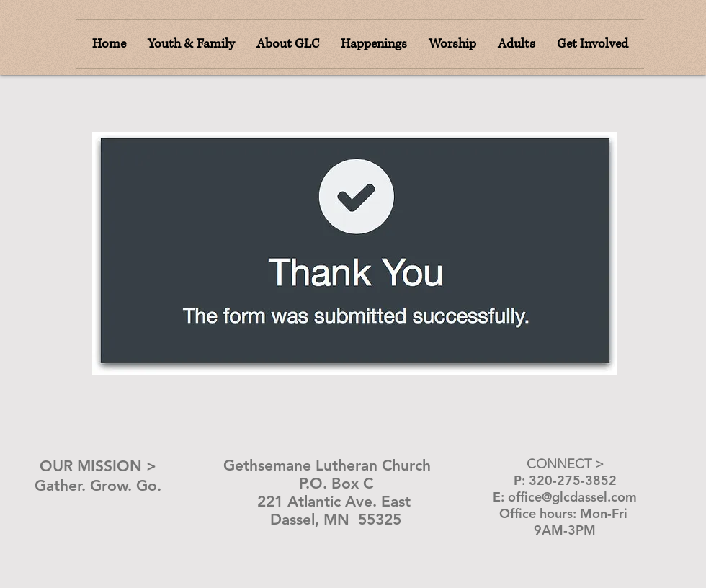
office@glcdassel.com (572, 497)
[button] (452, 44)
